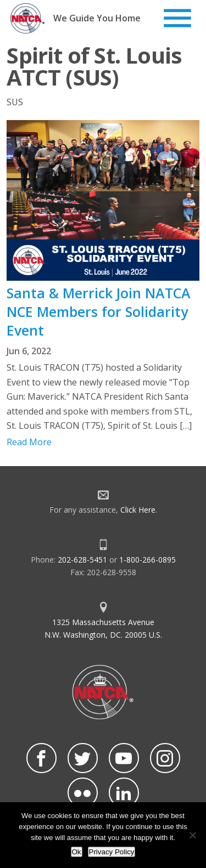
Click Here (138, 510)
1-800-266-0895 (147, 560)
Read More (29, 442)
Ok (77, 852)
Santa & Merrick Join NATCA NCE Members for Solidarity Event (99, 311)
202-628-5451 (82, 560)
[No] (192, 835)
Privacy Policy (112, 852)
